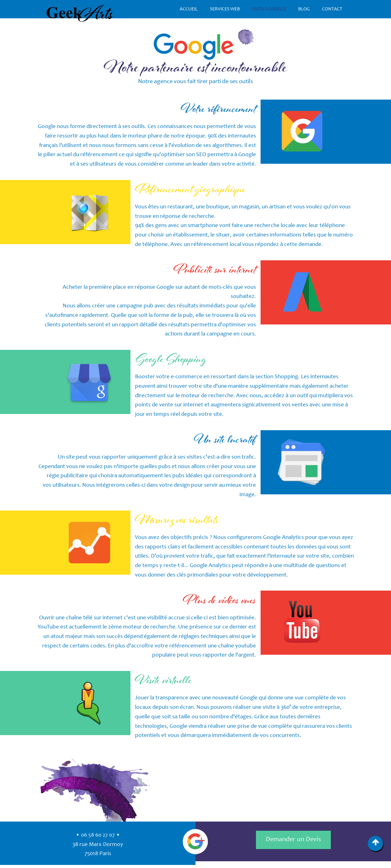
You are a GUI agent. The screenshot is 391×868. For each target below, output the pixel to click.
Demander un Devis (293, 840)
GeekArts (80, 13)
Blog (304, 9)
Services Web (225, 9)
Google (195, 841)
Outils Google (269, 9)
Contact (332, 9)
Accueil (189, 9)
